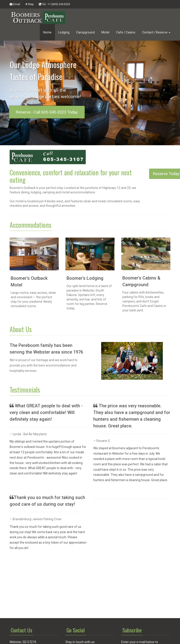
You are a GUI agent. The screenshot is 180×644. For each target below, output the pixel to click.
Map (29, 4)
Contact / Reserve (156, 32)
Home (47, 32)
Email (15, 4)
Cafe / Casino (126, 32)
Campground (85, 32)
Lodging (64, 32)
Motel (105, 32)
